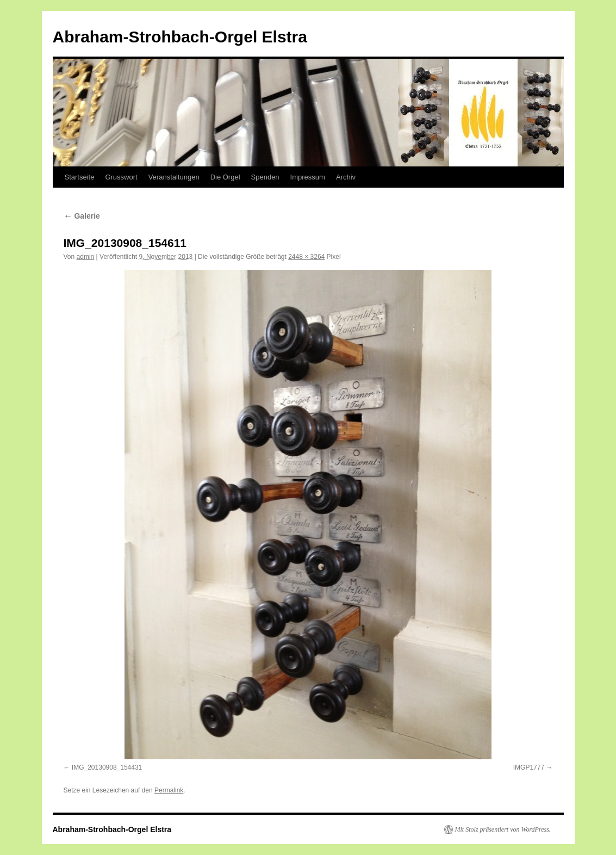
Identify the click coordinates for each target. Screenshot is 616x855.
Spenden (265, 177)
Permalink (169, 790)
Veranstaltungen (174, 177)
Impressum (308, 177)
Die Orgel (225, 177)
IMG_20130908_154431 (107, 767)
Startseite (80, 177)
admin (86, 257)
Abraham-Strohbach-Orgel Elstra (180, 37)
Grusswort (121, 177)
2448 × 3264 (306, 257)
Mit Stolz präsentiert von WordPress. (503, 829)
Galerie (82, 216)
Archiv (346, 177)
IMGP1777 (529, 767)
